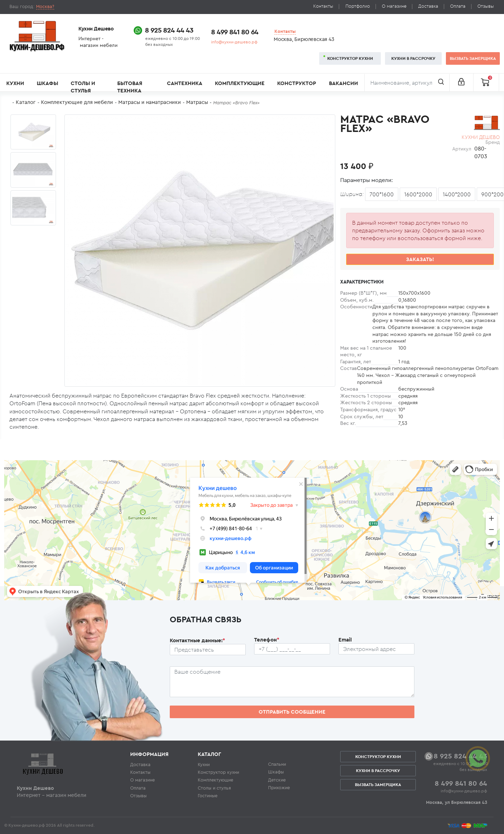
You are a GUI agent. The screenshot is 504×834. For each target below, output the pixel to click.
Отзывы (486, 6)
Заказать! (420, 259)
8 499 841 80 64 (235, 32)
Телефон (267, 640)
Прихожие (279, 787)
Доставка (428, 6)
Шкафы (47, 83)
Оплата (458, 6)
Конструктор (297, 83)
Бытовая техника (130, 87)
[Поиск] (407, 83)
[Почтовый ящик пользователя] (376, 649)
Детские (277, 780)
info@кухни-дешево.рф (234, 42)
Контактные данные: (197, 640)
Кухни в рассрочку (413, 58)
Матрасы (197, 102)
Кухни (15, 83)
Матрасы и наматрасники (150, 102)
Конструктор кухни (350, 58)
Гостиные (208, 796)
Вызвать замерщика (473, 58)
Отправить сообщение (292, 712)
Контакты (323, 6)
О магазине (394, 6)
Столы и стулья (83, 87)
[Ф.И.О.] (208, 650)
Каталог (26, 102)
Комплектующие (240, 83)
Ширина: (352, 194)
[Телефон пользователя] (292, 649)
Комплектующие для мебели (77, 102)
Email (345, 640)
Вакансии (344, 83)
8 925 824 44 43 (169, 30)
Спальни (277, 764)
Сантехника (185, 83)
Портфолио (358, 6)
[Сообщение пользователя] (292, 682)
